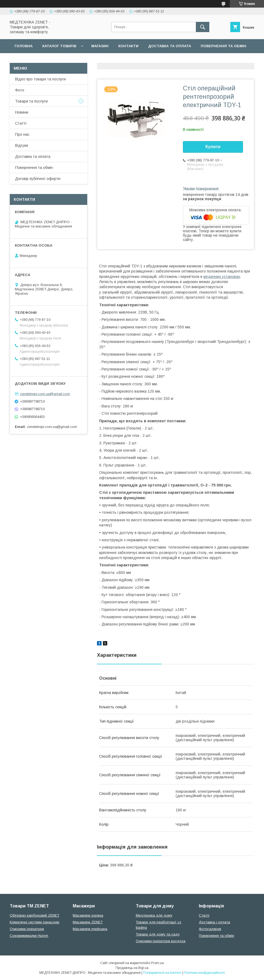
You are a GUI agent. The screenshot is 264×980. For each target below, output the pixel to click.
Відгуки (22, 145)
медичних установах (222, 277)
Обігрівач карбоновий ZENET (34, 915)
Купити (213, 147)
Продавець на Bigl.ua (132, 968)
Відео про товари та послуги (40, 79)
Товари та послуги (31, 101)
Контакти (128, 46)
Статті (21, 123)
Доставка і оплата (214, 922)
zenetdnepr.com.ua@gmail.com (45, 394)
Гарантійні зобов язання (107, 60)
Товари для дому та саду (158, 934)
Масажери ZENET (88, 922)
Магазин (100, 46)
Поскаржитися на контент (162, 973)
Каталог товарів (59, 46)
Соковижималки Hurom (29, 936)
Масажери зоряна (88, 915)
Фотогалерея (210, 929)
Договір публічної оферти (43, 60)
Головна (24, 46)
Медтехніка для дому (154, 915)
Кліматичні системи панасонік (34, 922)
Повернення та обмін (223, 46)
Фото (20, 90)
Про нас (22, 134)
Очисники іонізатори (27, 929)
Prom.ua (157, 963)
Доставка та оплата (170, 46)
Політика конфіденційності (204, 973)
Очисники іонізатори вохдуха (161, 941)
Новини (22, 112)
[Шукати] (203, 27)
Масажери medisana (90, 929)
